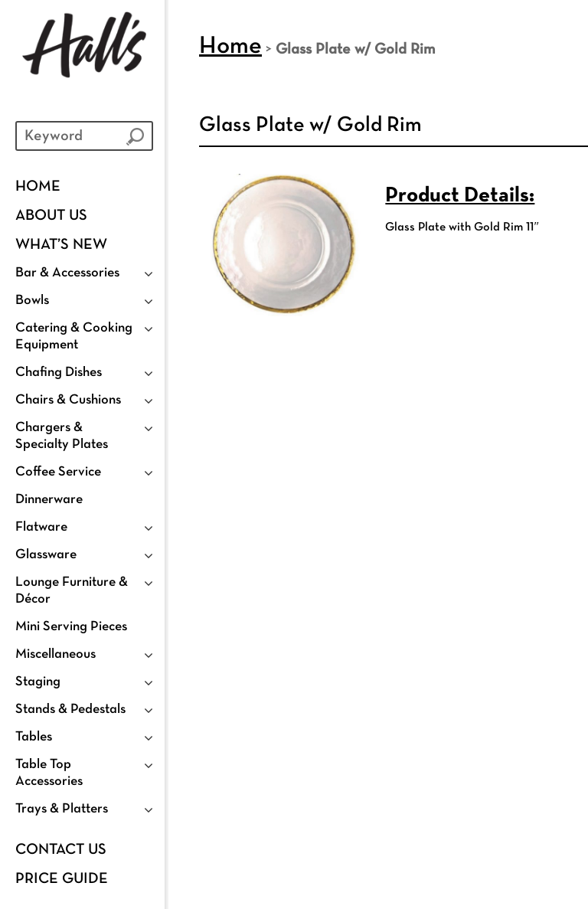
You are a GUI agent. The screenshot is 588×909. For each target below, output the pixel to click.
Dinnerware (49, 500)
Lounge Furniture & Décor (72, 591)
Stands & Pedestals (70, 710)
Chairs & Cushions (68, 400)
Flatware (41, 527)
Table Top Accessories (49, 773)
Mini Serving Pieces (71, 627)
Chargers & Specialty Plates (62, 436)
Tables (34, 737)
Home (38, 187)
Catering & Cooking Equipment (74, 337)
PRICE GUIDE (62, 879)
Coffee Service (58, 472)
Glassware (46, 555)
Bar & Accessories (67, 273)
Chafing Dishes (59, 373)
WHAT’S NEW (61, 245)
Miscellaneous (56, 654)
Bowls (32, 301)
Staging (38, 682)
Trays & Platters (62, 809)
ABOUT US (51, 216)
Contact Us (61, 850)
